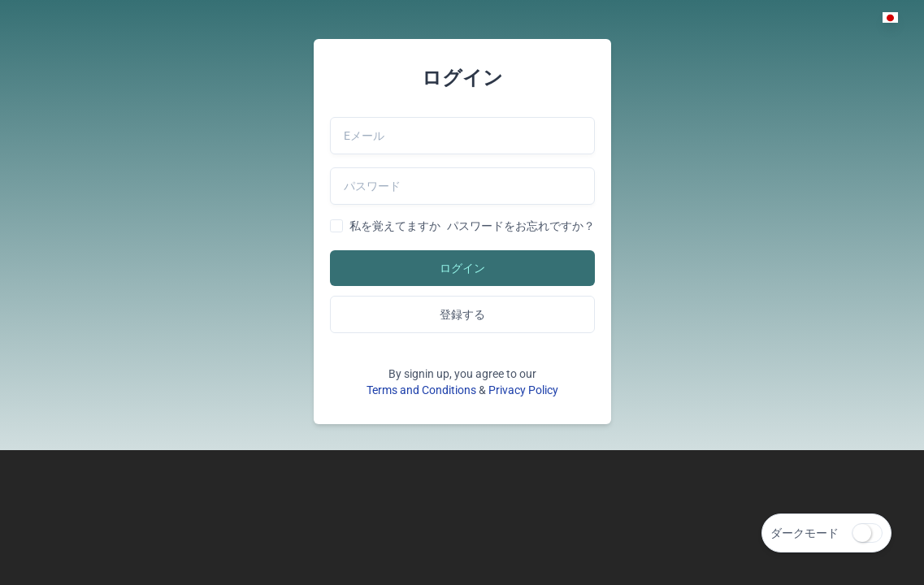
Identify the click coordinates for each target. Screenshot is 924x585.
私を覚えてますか (395, 226)
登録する (462, 314)
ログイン (462, 268)
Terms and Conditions (421, 390)
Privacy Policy (523, 390)
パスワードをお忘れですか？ (521, 226)
